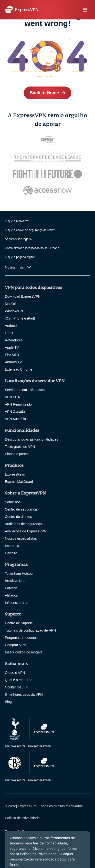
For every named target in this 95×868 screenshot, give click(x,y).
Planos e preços (17, 454)
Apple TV (12, 347)
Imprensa (12, 546)
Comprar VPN (16, 645)
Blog (8, 702)
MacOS (11, 304)
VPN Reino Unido (18, 404)
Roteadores (14, 340)
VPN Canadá (15, 412)
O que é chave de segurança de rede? (30, 230)
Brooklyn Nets (16, 581)
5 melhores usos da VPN (24, 694)
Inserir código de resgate (24, 652)
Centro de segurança (21, 509)
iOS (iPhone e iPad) (20, 318)
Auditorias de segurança (23, 524)
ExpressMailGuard (19, 482)
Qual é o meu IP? (18, 680)
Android (11, 326)
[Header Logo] (22, 10)
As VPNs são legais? (19, 239)
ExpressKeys (15, 474)
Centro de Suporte (19, 623)
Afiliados (11, 595)
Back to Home (44, 93)
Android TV (13, 362)
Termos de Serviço (19, 832)
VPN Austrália (15, 419)
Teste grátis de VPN (20, 447)
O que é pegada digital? (20, 257)
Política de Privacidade (22, 818)
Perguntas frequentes (21, 638)
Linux (9, 333)
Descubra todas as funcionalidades (32, 439)
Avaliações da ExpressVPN (26, 531)
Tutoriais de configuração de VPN (30, 630)
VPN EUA (12, 397)
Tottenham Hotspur (19, 573)
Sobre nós (13, 502)
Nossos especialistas (21, 538)
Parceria (11, 588)
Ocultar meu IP (16, 687)
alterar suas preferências (24, 845)
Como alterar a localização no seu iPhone (32, 248)
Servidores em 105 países (25, 390)
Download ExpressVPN (23, 296)
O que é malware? (17, 221)
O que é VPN (15, 673)
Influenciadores (16, 603)
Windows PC (15, 311)
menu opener (85, 10)
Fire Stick (12, 355)
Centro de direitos (18, 517)
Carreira (11, 553)
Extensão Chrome (19, 369)
